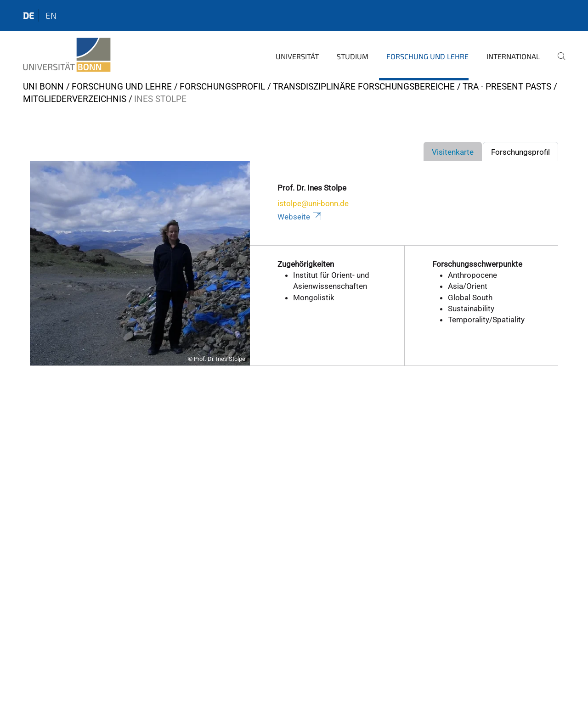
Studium (353, 56)
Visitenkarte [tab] (453, 152)
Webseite (300, 217)
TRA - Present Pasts (507, 87)
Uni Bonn (43, 87)
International (513, 56)
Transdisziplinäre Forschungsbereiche (364, 87)
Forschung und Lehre (427, 56)
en (51, 15)
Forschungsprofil (222, 87)
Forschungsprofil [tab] (520, 152)
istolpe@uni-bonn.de (313, 203)
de (28, 15)
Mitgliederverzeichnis (75, 99)
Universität (297, 56)
